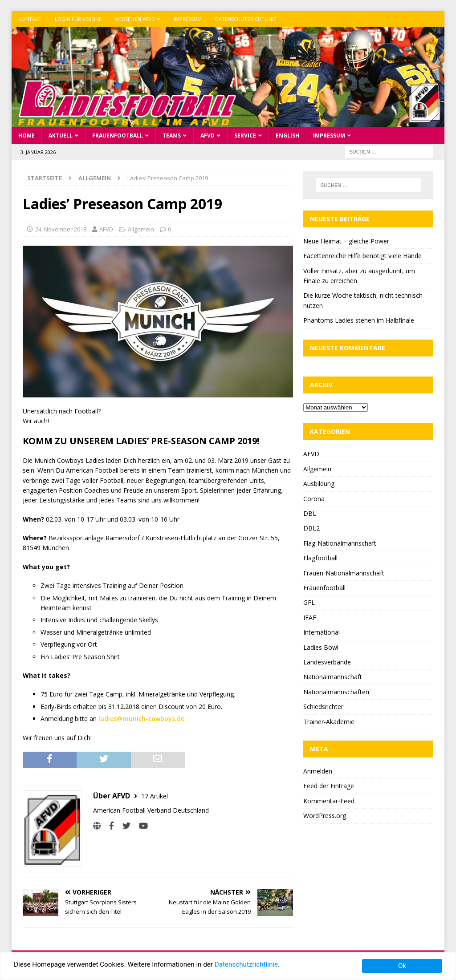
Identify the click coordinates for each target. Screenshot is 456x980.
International (322, 632)
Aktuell (61, 136)
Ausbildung (319, 484)
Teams (172, 136)
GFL (309, 602)
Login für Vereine (78, 19)
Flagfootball (320, 558)
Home (26, 136)
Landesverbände (327, 662)
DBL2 (311, 528)
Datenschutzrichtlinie (246, 19)
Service (245, 136)
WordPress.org (325, 816)
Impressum (188, 19)
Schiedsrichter (323, 707)
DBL (310, 513)
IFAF (310, 618)
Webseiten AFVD (135, 19)
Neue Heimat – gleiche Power (346, 241)
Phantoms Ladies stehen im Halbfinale (359, 320)
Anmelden (318, 771)
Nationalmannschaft (333, 677)
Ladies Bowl (321, 647)
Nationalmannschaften (336, 692)
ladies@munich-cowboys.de (141, 719)
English (287, 136)
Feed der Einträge (329, 786)
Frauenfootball (118, 136)
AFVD (208, 136)
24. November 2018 (61, 229)
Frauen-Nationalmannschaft (344, 573)
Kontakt (30, 19)
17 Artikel (155, 796)
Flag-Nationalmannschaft (340, 543)
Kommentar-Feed (329, 801)
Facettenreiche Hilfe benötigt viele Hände (362, 256)
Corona (314, 499)
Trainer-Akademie (329, 721)
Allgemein (141, 229)
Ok (402, 966)
